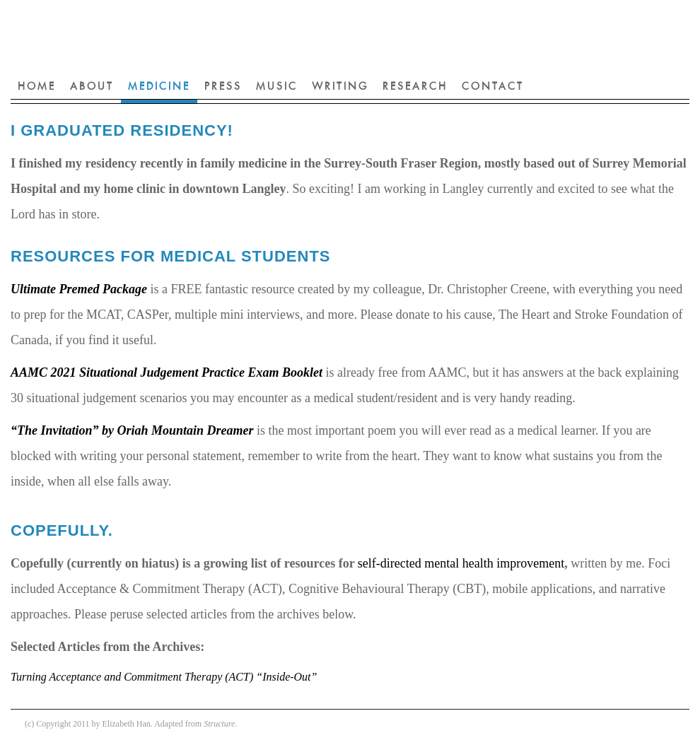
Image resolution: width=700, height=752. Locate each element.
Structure (219, 724)
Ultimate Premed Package (79, 289)
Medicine (159, 87)
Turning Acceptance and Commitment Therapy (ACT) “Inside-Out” (164, 677)
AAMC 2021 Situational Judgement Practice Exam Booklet (167, 372)
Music (277, 87)
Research (415, 87)
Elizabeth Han (258, 35)
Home (37, 87)
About (92, 87)
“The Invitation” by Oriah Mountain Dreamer (132, 430)
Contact (493, 87)
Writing (340, 87)
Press (223, 87)
